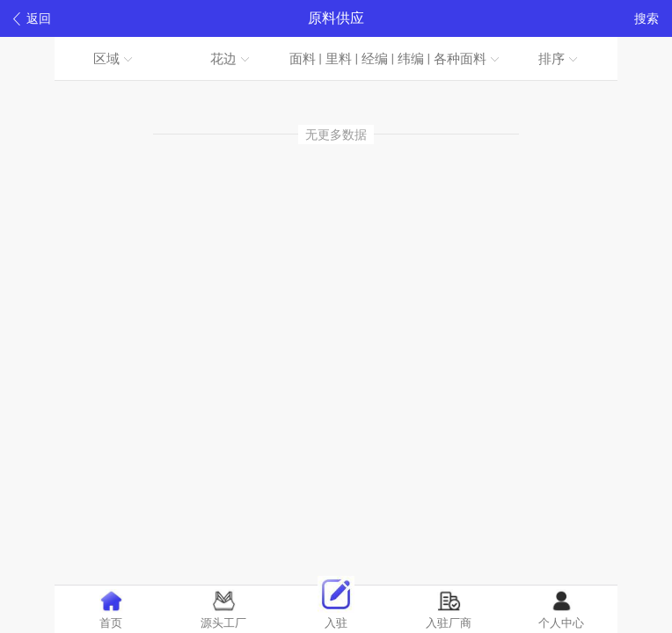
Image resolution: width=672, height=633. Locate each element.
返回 (32, 19)
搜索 (646, 18)
